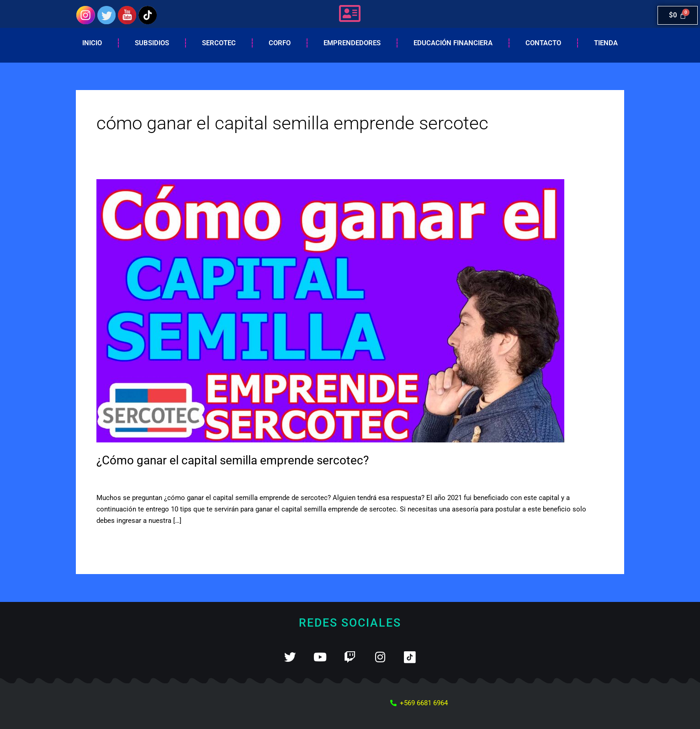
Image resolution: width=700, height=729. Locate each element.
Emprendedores (352, 43)
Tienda (606, 43)
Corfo (280, 43)
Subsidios (152, 43)
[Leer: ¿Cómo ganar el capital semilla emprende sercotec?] (330, 310)
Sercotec (219, 43)
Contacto (543, 43)
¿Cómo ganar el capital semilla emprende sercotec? (233, 460)
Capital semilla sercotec (184, 479)
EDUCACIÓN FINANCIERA (453, 43)
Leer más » (113, 541)
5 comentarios (119, 479)
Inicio (92, 43)
